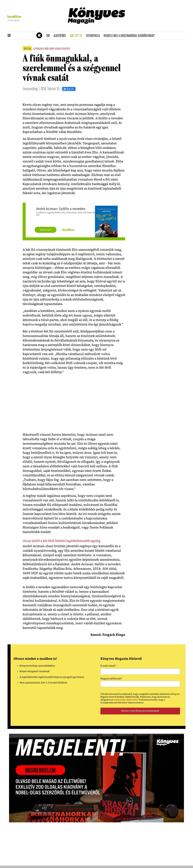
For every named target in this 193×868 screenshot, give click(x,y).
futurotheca (94, 36)
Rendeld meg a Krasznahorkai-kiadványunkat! (130, 36)
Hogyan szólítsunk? (111, 679)
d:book (46, 49)
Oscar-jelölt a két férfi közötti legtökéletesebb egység (62, 541)
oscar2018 (66, 49)
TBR (49, 36)
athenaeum (38, 49)
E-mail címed (108, 666)
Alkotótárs (61, 36)
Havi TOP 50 (77, 36)
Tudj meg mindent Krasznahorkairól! (148, 28)
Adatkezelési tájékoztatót (126, 700)
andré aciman (55, 49)
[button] (9, 36)
